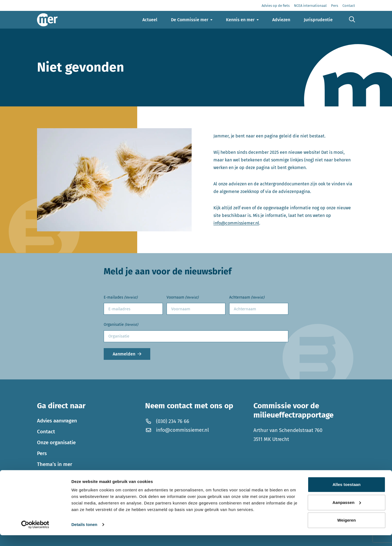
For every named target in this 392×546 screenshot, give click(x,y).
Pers (42, 453)
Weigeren (347, 531)
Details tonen (84, 535)
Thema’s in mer (55, 464)
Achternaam (247, 298)
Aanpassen (347, 513)
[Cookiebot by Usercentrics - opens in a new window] (35, 535)
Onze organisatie (56, 443)
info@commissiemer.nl (236, 223)
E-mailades (121, 298)
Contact (46, 432)
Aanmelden (124, 354)
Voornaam (183, 298)
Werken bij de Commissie (66, 475)
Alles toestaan (346, 495)
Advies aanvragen (57, 421)
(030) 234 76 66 (167, 421)
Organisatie (121, 325)
